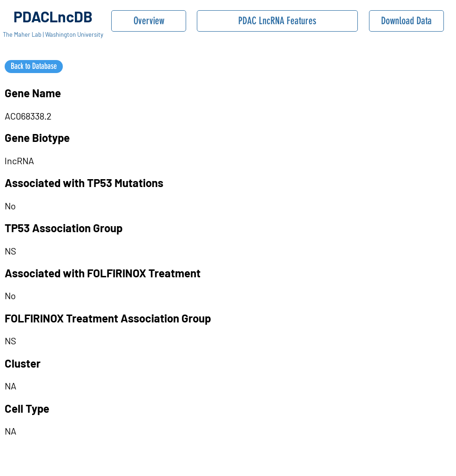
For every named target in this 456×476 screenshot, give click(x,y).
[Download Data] (406, 21)
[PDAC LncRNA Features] (277, 21)
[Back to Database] (34, 67)
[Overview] (149, 21)
